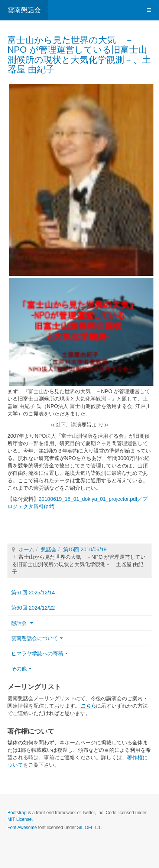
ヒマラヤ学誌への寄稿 (40, 653)
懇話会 (49, 549)
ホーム (26, 549)
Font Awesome (22, 828)
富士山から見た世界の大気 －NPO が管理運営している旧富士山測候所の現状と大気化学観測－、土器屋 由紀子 (79, 55)
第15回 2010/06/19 (85, 549)
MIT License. (20, 819)
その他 (21, 669)
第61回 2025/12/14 (33, 593)
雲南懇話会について (37, 638)
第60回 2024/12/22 (33, 608)
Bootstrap (17, 813)
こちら (88, 706)
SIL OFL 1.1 (89, 828)
